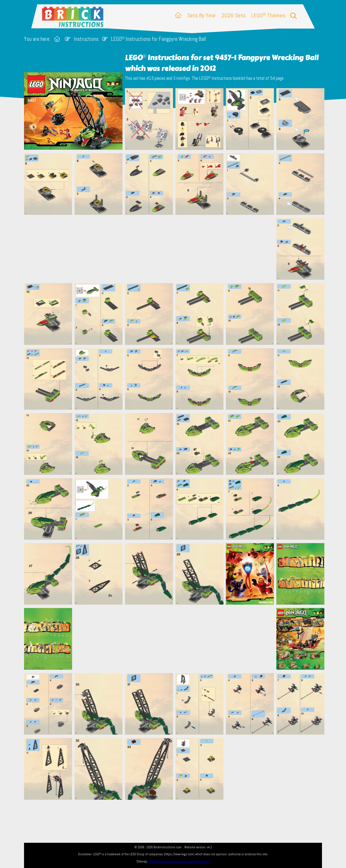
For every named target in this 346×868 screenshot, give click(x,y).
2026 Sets (234, 15)
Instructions (86, 39)
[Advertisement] (175, 249)
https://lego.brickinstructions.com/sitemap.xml (179, 861)
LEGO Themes (268, 15)
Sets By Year (201, 15)
